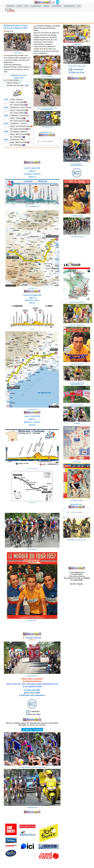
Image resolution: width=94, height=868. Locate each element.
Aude (22, 56)
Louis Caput (20, 102)
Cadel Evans (18, 137)
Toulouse (24, 124)
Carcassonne (24, 116)
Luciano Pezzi (21, 110)
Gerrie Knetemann (20, 121)
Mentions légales (77, 584)
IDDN (81, 580)
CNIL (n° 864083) (83, 578)
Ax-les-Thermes (26, 107)
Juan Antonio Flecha (23, 126)
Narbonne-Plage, (11, 67)
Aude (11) (9, 31)
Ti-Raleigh (19, 118)
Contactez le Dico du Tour (32, 713)
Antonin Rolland (19, 105)
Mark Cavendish (21, 134)
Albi (14, 100)
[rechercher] (47, 141)
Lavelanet (16, 132)
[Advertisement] (47, 18)
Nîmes (23, 140)
